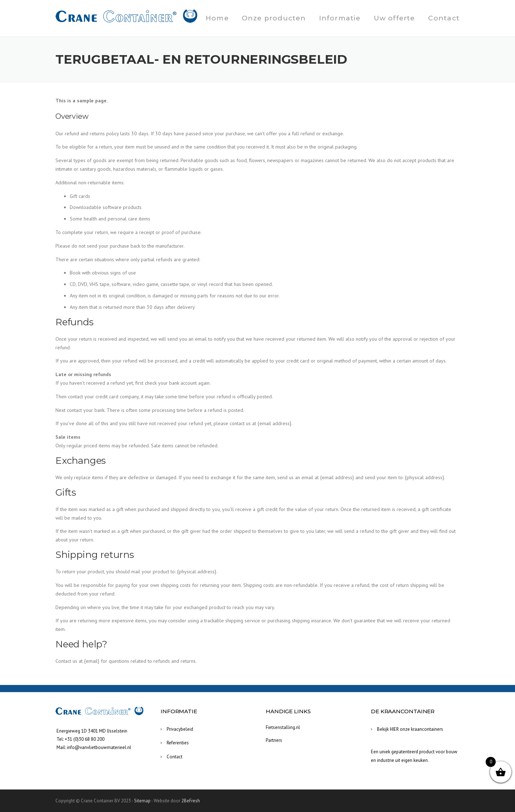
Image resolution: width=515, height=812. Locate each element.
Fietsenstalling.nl (283, 727)
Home (217, 18)
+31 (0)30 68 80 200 (85, 739)
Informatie (340, 18)
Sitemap (142, 801)
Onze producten (274, 18)
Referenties (178, 743)
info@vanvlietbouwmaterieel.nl (99, 747)
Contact (444, 18)
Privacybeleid (180, 729)
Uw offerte (394, 18)
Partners (274, 740)
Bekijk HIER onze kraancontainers (410, 729)
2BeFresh (191, 801)
